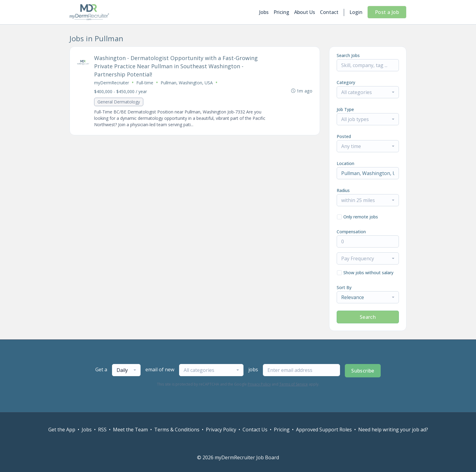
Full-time (145, 83)
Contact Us (255, 430)
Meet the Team (130, 430)
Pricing (281, 12)
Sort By (344, 287)
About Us (305, 12)
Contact (329, 12)
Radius (343, 190)
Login (356, 12)
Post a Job (387, 12)
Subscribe (363, 371)
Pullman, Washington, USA (187, 83)
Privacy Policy (259, 384)
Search (368, 317)
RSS (102, 430)
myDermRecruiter (112, 83)
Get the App (62, 430)
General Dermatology (119, 102)
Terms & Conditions (177, 430)
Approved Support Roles (324, 430)
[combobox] (368, 92)
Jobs (264, 12)
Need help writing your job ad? (393, 430)
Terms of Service (294, 384)
